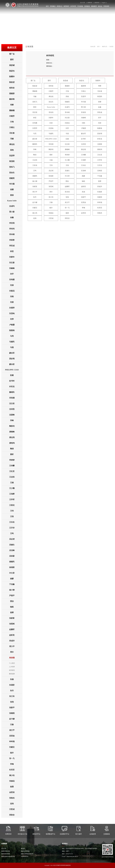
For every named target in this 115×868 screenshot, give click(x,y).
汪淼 (16, 724)
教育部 (23, 849)
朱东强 (15, 658)
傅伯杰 (15, 144)
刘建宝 (15, 747)
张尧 (16, 702)
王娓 (16, 483)
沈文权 (15, 403)
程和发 (15, 88)
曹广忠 (15, 54)
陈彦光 (15, 71)
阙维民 (15, 392)
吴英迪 (15, 736)
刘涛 (16, 285)
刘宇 (16, 274)
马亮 (16, 336)
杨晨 (16, 787)
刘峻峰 (15, 268)
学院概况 (53, 6)
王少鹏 (15, 488)
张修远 (15, 781)
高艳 (16, 150)
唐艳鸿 (15, 443)
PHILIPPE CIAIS (13, 370)
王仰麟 (15, 466)
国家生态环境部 (25, 851)
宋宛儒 (15, 398)
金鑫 (16, 217)
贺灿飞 (15, 167)
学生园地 (80, 6)
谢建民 (15, 562)
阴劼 (16, 601)
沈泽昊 (15, 409)
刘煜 (16, 302)
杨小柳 (15, 590)
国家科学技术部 (6, 851)
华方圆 (15, 184)
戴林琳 (15, 99)
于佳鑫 (15, 584)
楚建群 (15, 93)
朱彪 (16, 679)
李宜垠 (15, 223)
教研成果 (12, 674)
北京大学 (4, 849)
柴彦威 (15, 65)
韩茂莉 (15, 161)
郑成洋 (15, 641)
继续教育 (94, 6)
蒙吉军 (15, 353)
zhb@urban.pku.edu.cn (72, 856)
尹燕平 (15, 596)
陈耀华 (15, 77)
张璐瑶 (15, 713)
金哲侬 (15, 792)
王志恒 (15, 477)
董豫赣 (15, 110)
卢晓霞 (15, 325)
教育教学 (66, 6)
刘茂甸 (15, 313)
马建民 (15, 342)
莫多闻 (15, 359)
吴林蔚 (15, 556)
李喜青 (15, 240)
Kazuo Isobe (14, 201)
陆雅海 (15, 330)
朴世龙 (15, 387)
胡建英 (15, 178)
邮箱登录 (97, 3)
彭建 (16, 375)
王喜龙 (15, 505)
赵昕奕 (15, 635)
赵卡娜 (15, 719)
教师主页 (105, 47)
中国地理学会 (25, 856)
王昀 (16, 533)
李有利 (15, 229)
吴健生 (15, 545)
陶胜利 (15, 426)
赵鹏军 (15, 629)
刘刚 (16, 296)
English (104, 3)
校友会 (100, 6)
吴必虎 (15, 539)
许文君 (15, 573)
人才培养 (12, 667)
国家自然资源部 (6, 854)
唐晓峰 (15, 432)
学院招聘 (106, 6)
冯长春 (15, 133)
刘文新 (15, 263)
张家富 (15, 618)
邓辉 (16, 105)
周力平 (15, 646)
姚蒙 (16, 579)
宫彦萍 (15, 156)
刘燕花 (15, 291)
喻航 (16, 607)
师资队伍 (60, 6)
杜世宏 (15, 770)
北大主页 (83, 3)
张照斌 (15, 624)
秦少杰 (15, 775)
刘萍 (16, 319)
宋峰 (16, 420)
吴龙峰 (15, 550)
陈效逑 (15, 82)
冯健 (16, 139)
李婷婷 (15, 460)
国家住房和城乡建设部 (27, 854)
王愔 (16, 516)
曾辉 (16, 612)
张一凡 (15, 758)
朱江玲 (15, 696)
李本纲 (15, 234)
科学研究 (73, 6)
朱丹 (16, 691)
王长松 (15, 522)
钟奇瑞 (15, 741)
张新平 (15, 708)
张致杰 (15, 798)
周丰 (16, 652)
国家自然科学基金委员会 (8, 856)
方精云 (15, 127)
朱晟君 (15, 685)
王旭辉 (15, 494)
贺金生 (15, 173)
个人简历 (12, 663)
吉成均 (15, 206)
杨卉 (16, 753)
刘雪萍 (15, 308)
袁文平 (15, 730)
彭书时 (15, 381)
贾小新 (15, 212)
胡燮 (16, 190)
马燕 (16, 347)
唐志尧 (15, 437)
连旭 (16, 804)
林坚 (16, 251)
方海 (16, 122)
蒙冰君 (15, 364)
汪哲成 (15, 809)
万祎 (16, 511)
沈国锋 (15, 415)
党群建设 (87, 6)
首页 (47, 6)
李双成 (15, 246)
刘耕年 (15, 257)
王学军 (15, 499)
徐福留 (15, 567)
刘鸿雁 (15, 280)
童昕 (16, 454)
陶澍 (16, 449)
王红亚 (15, 471)
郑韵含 (15, 815)
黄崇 (16, 195)
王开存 (15, 528)
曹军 (16, 60)
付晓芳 (15, 116)
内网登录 (90, 3)
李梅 (16, 764)
